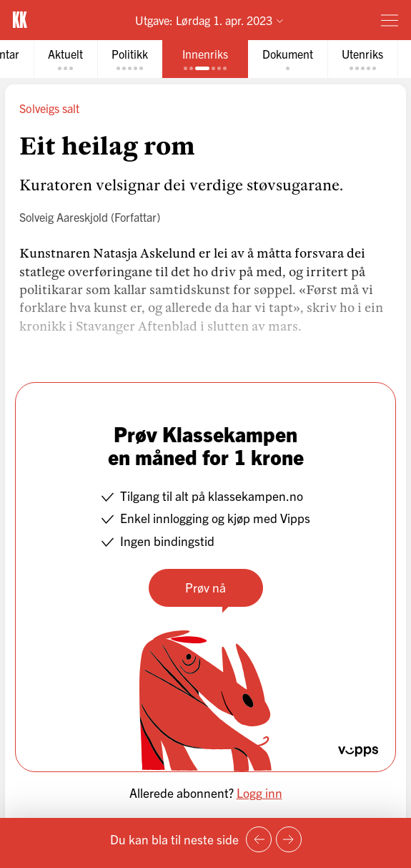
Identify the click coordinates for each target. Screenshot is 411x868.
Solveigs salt (49, 108)
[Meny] (390, 20)
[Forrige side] (259, 839)
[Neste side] (289, 839)
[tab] (65, 59)
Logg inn (259, 793)
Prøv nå (205, 587)
